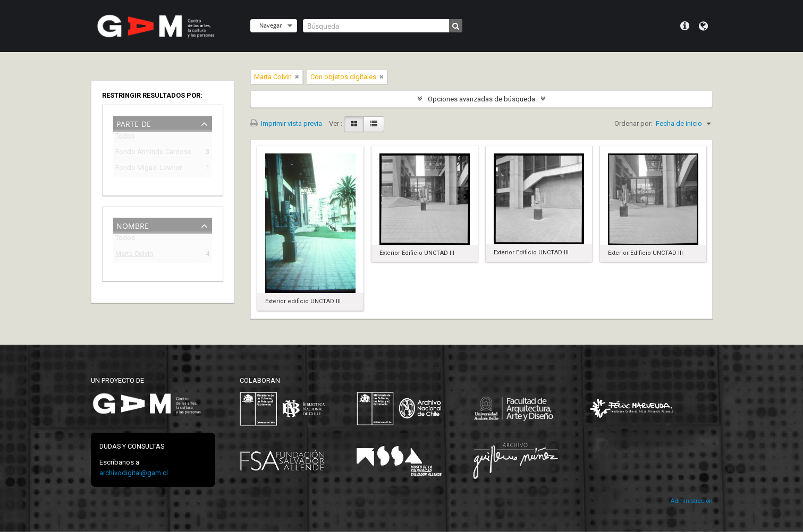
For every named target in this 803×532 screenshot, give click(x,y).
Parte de (134, 123)
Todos (125, 138)
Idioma (703, 26)
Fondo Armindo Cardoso (154, 153)
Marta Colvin (134, 255)
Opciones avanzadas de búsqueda (481, 99)
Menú (685, 26)
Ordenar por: (633, 123)
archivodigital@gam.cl (134, 473)
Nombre (133, 225)
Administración (691, 501)
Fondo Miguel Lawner (149, 169)
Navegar (271, 25)
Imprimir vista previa (286, 123)
